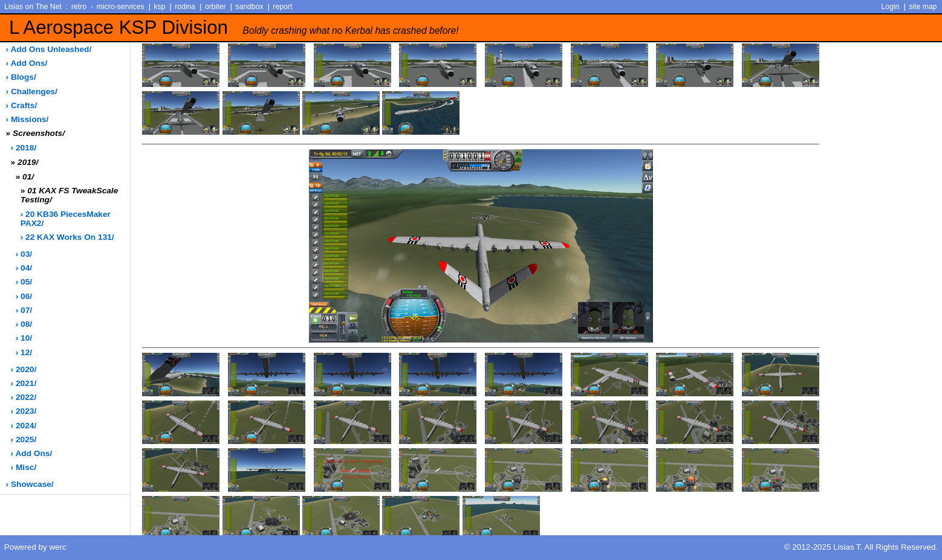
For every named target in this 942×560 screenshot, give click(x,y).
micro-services (121, 7)
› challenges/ (32, 92)
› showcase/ (30, 484)
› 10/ (24, 338)
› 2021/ (24, 383)
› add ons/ (27, 63)
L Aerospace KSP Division (234, 27)
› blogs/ (21, 77)
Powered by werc (35, 547)
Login (891, 7)
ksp (159, 7)
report (282, 7)
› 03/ (24, 254)
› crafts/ (22, 105)
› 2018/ (24, 148)
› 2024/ (24, 426)
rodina (185, 7)
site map (923, 7)
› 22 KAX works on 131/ (67, 237)
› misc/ (24, 467)
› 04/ (24, 268)
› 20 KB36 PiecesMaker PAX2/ (66, 219)
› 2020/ (24, 369)
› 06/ (24, 296)
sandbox (249, 7)
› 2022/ (24, 397)
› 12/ (24, 352)
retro (79, 7)
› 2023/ (24, 411)
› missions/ (28, 119)
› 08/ (24, 324)
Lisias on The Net (33, 7)
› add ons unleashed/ (49, 49)
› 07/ (24, 310)
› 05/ (24, 282)
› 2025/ (24, 439)
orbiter (216, 7)
